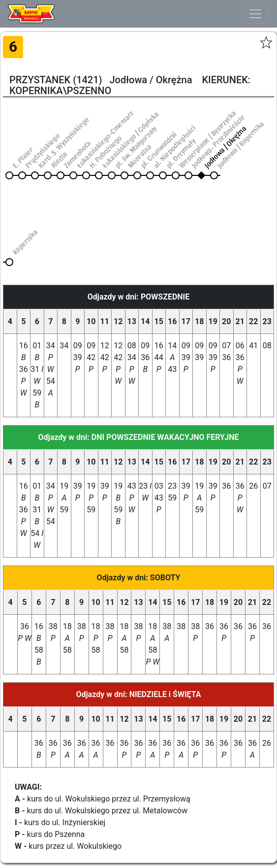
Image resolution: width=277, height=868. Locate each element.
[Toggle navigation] (255, 14)
